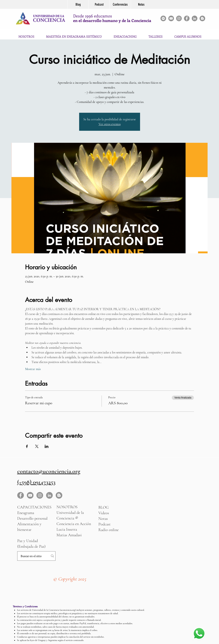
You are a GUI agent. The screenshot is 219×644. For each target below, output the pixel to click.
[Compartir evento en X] (37, 446)
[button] (156, 35)
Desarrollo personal (32, 518)
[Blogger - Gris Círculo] (202, 18)
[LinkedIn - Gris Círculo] (49, 495)
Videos (104, 513)
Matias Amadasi (69, 535)
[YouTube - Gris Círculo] (171, 18)
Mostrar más (33, 369)
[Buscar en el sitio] (31, 556)
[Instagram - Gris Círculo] (179, 18)
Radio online (108, 530)
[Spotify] (163, 18)
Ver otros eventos (110, 124)
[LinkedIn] (195, 18)
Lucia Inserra (67, 529)
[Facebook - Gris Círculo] (187, 18)
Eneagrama (26, 513)
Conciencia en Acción (74, 524)
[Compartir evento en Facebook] (27, 446)
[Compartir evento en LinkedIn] (47, 446)
